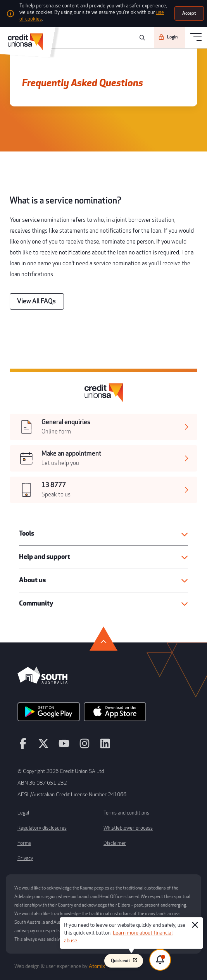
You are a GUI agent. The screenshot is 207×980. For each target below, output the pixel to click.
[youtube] (64, 747)
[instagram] (85, 747)
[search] (141, 38)
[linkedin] (105, 747)
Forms (24, 843)
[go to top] (103, 639)
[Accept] (189, 13)
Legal (23, 813)
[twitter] (43, 747)
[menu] (196, 37)
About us (32, 580)
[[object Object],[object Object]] (103, 427)
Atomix (97, 966)
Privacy (25, 858)
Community (36, 603)
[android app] (49, 714)
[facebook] (23, 747)
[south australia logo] (42, 682)
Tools (27, 534)
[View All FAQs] (37, 301)
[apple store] (115, 714)
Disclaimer (115, 843)
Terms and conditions (126, 813)
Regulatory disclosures (42, 828)
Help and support (45, 557)
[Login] (170, 37)
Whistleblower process (128, 828)
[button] (103, 534)
